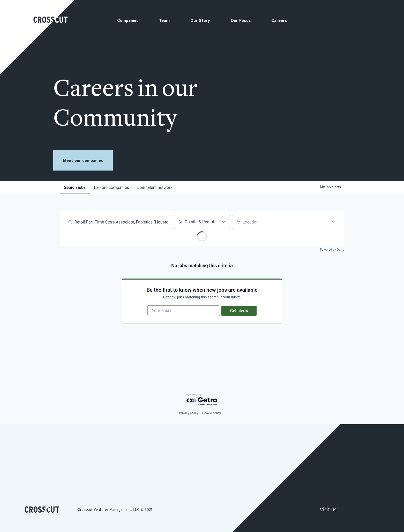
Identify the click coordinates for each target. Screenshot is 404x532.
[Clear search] (165, 222)
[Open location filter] (333, 222)
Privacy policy (189, 413)
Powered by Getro (332, 250)
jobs (75, 187)
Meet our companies (83, 160)
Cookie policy (212, 413)
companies (111, 187)
